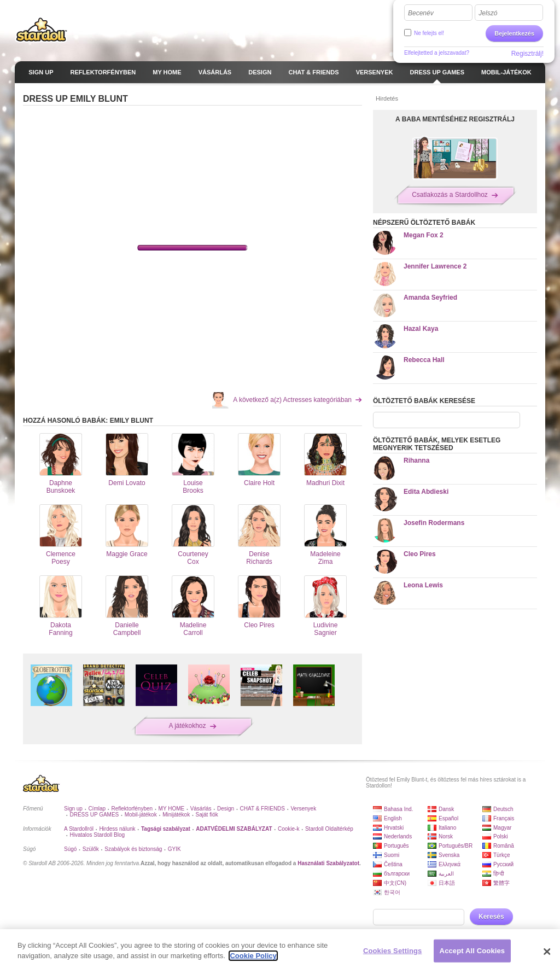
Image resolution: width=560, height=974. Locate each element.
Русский (503, 864)
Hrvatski (394, 828)
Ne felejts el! (429, 33)
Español (448, 818)
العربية (446, 874)
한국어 (392, 892)
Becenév (421, 13)
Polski (501, 836)
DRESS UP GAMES (94, 815)
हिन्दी (499, 874)
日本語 (447, 883)
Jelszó (488, 13)
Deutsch (503, 809)
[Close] (547, 952)
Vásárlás (201, 809)
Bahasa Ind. (398, 809)
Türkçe (502, 855)
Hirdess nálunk (117, 829)
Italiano (447, 828)
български (397, 874)
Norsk (446, 836)
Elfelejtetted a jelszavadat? (437, 53)
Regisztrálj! (527, 54)
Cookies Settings (393, 951)
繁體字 (501, 883)
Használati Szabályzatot (328, 863)
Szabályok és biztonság (133, 849)
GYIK (174, 849)
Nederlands (398, 836)
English (393, 818)
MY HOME (172, 809)
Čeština (393, 864)
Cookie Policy (253, 956)
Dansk (446, 809)
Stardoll (42, 30)
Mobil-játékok (141, 815)
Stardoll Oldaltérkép (329, 829)
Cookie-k (288, 829)
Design (226, 809)
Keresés (491, 917)
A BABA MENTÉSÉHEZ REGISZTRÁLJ (455, 119)
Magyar (502, 828)
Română (504, 846)
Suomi (392, 855)
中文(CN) (395, 883)
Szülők (91, 849)
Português (396, 846)
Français (504, 818)
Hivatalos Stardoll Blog (97, 835)
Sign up (73, 809)
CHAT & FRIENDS (262, 809)
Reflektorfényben (132, 809)
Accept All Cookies (472, 951)
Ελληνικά (450, 864)
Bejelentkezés (514, 33)
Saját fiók (207, 815)
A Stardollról (79, 829)
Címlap (97, 809)
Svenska (449, 855)
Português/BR (456, 846)
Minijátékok (176, 815)
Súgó (70, 849)
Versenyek (303, 809)
